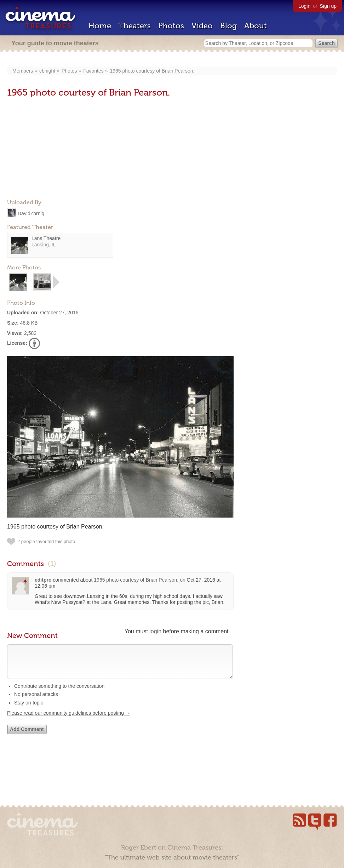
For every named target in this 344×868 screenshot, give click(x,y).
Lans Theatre (46, 238)
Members (23, 71)
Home (100, 26)
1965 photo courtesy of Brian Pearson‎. (152, 71)
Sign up (328, 6)
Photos (171, 26)
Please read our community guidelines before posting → (69, 720)
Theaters (135, 26)
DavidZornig (31, 213)
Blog (228, 26)
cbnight (47, 71)
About (256, 26)
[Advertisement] (60, 149)
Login (304, 6)
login (155, 631)
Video (202, 26)
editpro (43, 580)
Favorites (93, 71)
